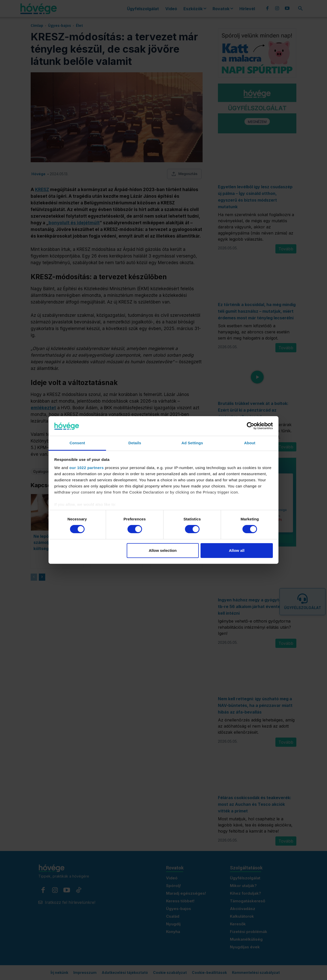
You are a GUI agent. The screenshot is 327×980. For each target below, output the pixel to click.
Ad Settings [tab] (192, 443)
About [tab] (250, 443)
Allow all (237, 550)
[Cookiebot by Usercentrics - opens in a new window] (250, 426)
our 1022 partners (87, 468)
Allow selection (163, 550)
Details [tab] (135, 443)
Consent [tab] (77, 443)
